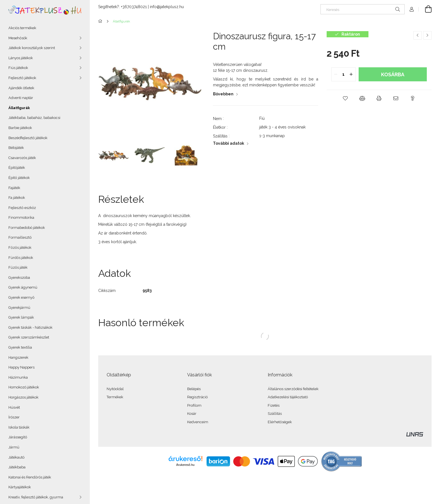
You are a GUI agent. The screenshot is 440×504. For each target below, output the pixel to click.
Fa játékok (17, 198)
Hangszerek (18, 357)
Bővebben (223, 94)
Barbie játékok (20, 128)
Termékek (115, 397)
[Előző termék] (418, 35)
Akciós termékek (22, 28)
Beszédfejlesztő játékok (28, 138)
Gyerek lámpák (21, 317)
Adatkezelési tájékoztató (288, 397)
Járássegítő (18, 437)
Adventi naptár (21, 98)
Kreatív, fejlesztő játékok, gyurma (36, 497)
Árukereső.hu (185, 465)
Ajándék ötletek (21, 88)
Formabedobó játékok (27, 228)
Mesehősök (18, 38)
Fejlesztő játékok (22, 78)
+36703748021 (134, 7)
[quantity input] (344, 74)
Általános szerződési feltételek (293, 389)
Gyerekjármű (19, 308)
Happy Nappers (21, 367)
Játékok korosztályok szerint (32, 48)
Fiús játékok (18, 68)
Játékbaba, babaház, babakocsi (34, 118)
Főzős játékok (20, 248)
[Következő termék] (427, 35)
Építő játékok (19, 178)
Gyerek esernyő (21, 297)
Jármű (14, 447)
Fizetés (274, 405)
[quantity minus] (336, 74)
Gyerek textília (20, 347)
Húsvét (14, 407)
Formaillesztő (20, 237)
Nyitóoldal (115, 389)
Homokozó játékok (24, 387)
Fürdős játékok (21, 258)
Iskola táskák (19, 427)
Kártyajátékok (20, 487)
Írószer (14, 417)
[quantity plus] (351, 74)
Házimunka (18, 377)
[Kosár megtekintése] (425, 9)
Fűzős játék (18, 267)
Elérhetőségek (280, 422)
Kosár (192, 414)
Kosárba (393, 74)
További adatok (229, 143)
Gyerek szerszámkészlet (29, 337)
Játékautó (16, 457)
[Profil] (412, 9)
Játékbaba (17, 467)
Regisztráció (197, 397)
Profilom (194, 405)
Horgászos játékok (23, 397)
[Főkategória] (101, 21)
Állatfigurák (19, 108)
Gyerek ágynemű (23, 287)
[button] (345, 98)
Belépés (194, 389)
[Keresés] (363, 9)
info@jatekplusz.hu (167, 7)
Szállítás (275, 414)
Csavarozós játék (22, 158)
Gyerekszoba (19, 278)
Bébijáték (16, 148)
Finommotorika (21, 218)
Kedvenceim (198, 422)
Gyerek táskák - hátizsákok (30, 327)
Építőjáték (17, 168)
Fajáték (14, 188)
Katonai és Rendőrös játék (30, 477)
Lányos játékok (21, 58)
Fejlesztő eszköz (22, 208)
